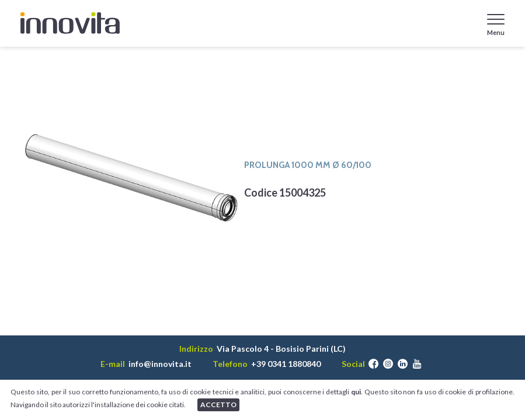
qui (356, 392)
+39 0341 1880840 (286, 364)
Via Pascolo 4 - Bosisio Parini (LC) (281, 349)
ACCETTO (218, 405)
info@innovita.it (160, 364)
